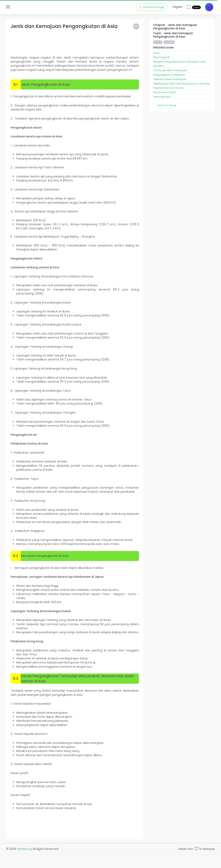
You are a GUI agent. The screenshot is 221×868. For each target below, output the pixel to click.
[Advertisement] (75, 41)
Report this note (167, 105)
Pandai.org (24, 849)
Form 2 (158, 42)
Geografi (169, 42)
